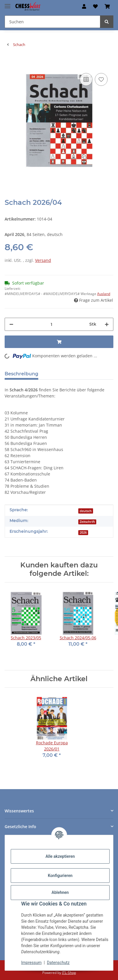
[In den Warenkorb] (9, 63)
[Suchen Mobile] (52, 22)
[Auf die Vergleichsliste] (86, 79)
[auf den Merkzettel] (101, 79)
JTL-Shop (69, 973)
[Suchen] (107, 22)
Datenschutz (58, 963)
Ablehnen (60, 892)
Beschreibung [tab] (21, 374)
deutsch (86, 511)
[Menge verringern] (11, 324)
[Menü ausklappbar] (8, 4)
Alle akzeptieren (60, 856)
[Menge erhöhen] (107, 324)
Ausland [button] (104, 294)
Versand (43, 260)
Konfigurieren (60, 876)
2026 (83, 532)
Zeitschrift (87, 522)
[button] (84, 6)
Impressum (31, 963)
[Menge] (51, 324)
